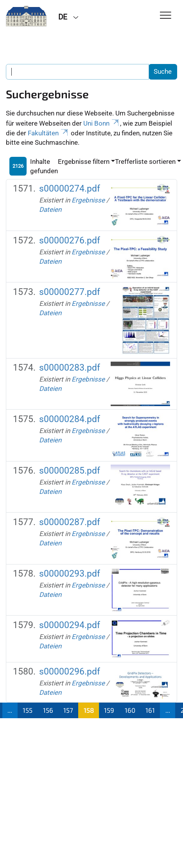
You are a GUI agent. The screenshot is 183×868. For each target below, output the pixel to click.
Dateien (50, 209)
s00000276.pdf (70, 241)
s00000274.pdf (70, 189)
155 (28, 710)
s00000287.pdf (70, 522)
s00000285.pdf (70, 471)
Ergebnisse (88, 200)
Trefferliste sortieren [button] (145, 162)
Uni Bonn (102, 123)
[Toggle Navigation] (166, 16)
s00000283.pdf (70, 368)
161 (150, 710)
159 (109, 710)
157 (68, 710)
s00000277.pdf (70, 292)
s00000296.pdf (70, 672)
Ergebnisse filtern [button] (84, 162)
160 (130, 710)
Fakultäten (48, 133)
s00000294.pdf (70, 625)
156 (48, 710)
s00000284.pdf (70, 419)
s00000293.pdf (70, 574)
